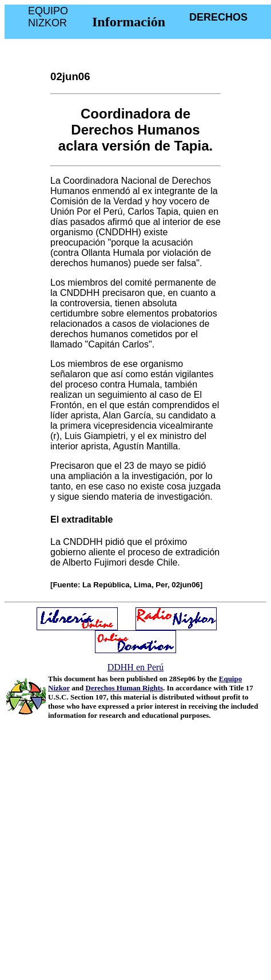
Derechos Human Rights (125, 688)
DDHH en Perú (136, 667)
